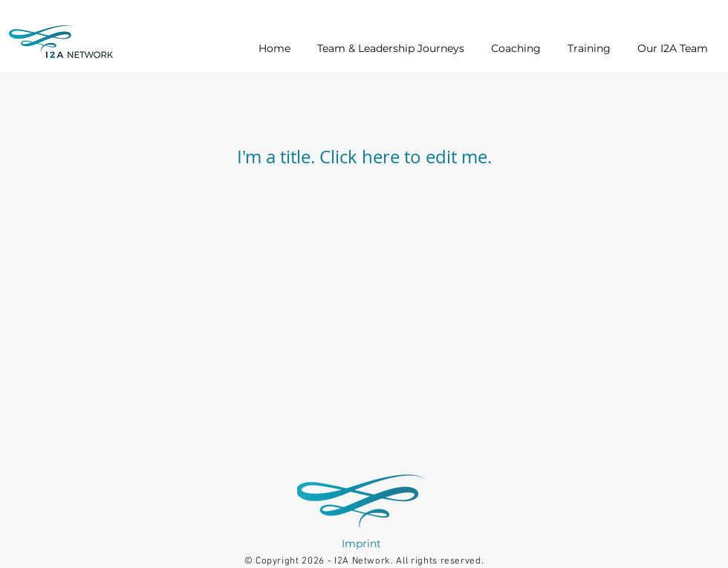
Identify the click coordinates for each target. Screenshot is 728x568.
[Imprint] (361, 544)
